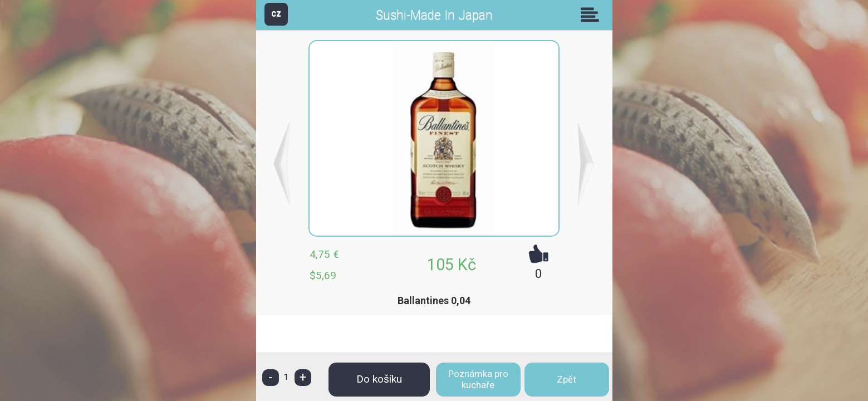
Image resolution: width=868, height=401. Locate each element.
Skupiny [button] (592, 14)
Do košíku (379, 379)
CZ (276, 14)
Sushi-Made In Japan (434, 15)
